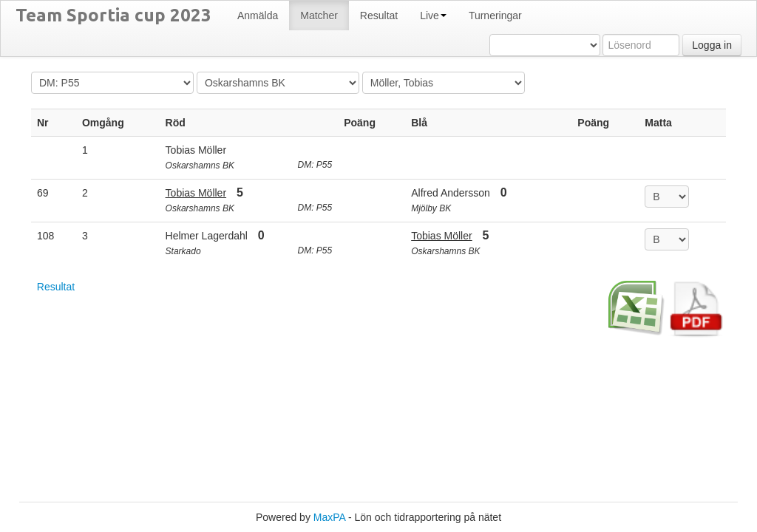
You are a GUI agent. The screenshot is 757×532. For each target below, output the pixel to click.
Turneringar (495, 16)
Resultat (379, 16)
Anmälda (258, 16)
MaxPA (329, 517)
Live (433, 16)
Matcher (319, 16)
